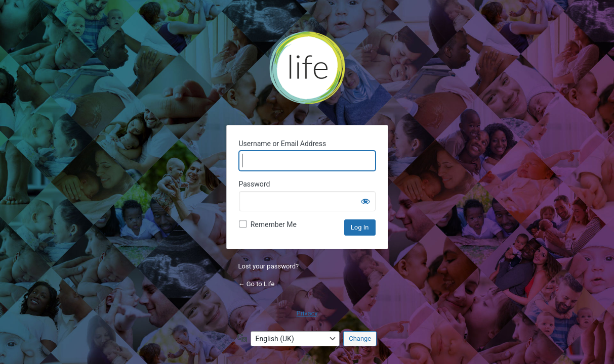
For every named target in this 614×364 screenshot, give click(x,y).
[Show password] (365, 201)
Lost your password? (269, 266)
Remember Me (274, 224)
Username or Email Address (283, 144)
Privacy (307, 313)
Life (307, 72)
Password (255, 184)
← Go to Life (257, 284)
